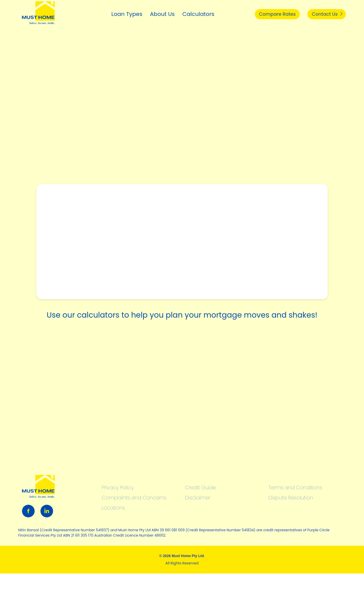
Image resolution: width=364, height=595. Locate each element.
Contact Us (325, 14)
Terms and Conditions (295, 488)
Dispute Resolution (291, 498)
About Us (148, 14)
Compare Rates (267, 14)
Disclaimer (198, 498)
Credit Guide (200, 488)
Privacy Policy (118, 488)
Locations (113, 508)
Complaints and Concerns (134, 498)
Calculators (184, 14)
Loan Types (113, 14)
